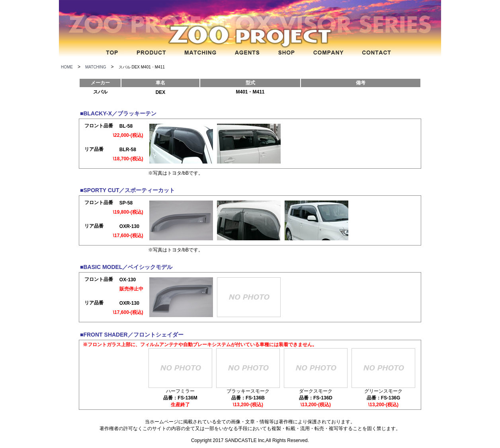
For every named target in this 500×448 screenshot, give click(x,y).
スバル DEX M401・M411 (142, 67)
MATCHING (96, 67)
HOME (67, 67)
